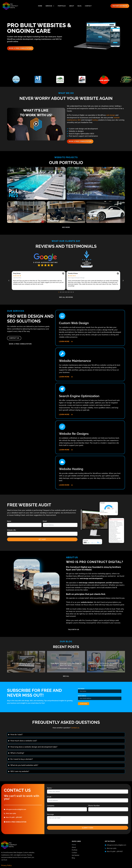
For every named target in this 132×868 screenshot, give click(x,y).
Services (50, 6)
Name (9, 521)
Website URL (11, 530)
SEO (79, 120)
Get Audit (42, 539)
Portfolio (62, 6)
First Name (81, 689)
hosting (95, 120)
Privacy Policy (6, 866)
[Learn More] (72, 342)
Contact (88, 6)
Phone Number (94, 806)
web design (111, 115)
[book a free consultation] (5, 822)
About (72, 6)
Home (40, 6)
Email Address (82, 696)
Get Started (75, 856)
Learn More (64, 341)
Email (45, 521)
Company (51, 806)
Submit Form (88, 828)
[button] (36, 124)
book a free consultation (16, 822)
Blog (80, 6)
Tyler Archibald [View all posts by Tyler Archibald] (24, 669)
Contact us (75, 728)
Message (50, 815)
